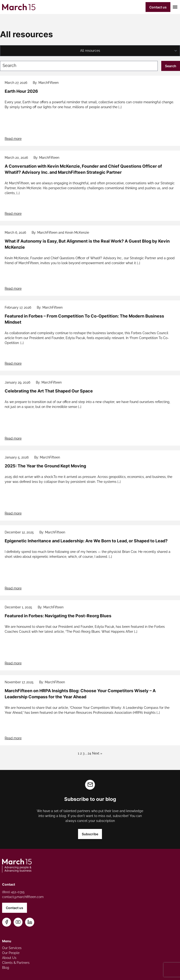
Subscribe (90, 834)
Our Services (12, 948)
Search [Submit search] (171, 66)
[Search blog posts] (79, 66)
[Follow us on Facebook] (7, 922)
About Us (9, 958)
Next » (97, 753)
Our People (11, 953)
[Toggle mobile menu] (174, 7)
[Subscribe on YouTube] (18, 922)
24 (89, 753)
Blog (6, 968)
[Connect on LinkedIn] (30, 922)
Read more (13, 139)
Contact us (158, 7)
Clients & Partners (16, 963)
